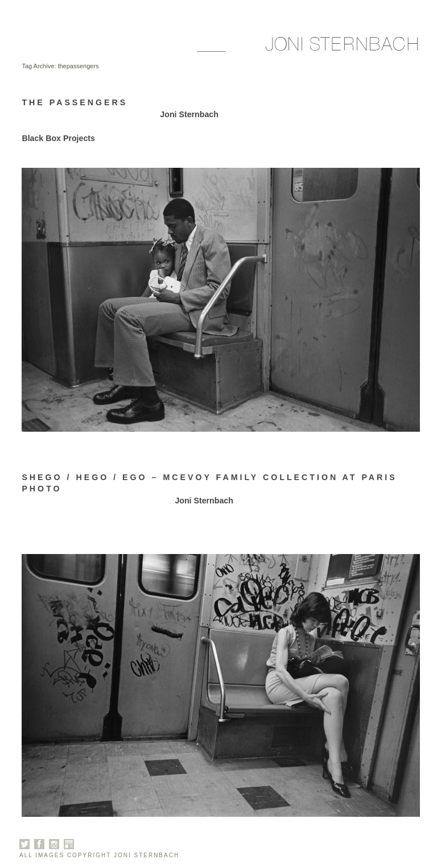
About (133, 47)
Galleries (82, 47)
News (211, 47)
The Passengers (75, 102)
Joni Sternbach (189, 114)
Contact (255, 47)
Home (34, 47)
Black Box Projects (58, 138)
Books (174, 47)
